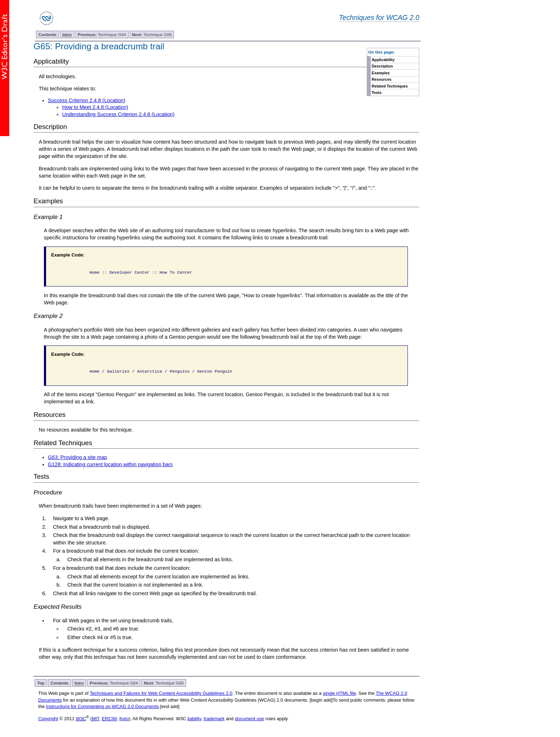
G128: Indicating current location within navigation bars (110, 464)
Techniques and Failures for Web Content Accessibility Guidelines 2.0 (161, 693)
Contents (48, 34)
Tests (377, 93)
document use (250, 719)
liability (194, 719)
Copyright (48, 719)
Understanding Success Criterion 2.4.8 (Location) (118, 114)
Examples (381, 73)
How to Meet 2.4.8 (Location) (95, 107)
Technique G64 (102, 34)
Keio (124, 719)
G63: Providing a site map (77, 457)
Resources (382, 79)
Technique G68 (152, 34)
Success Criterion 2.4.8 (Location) (87, 100)
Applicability (383, 60)
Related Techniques (390, 86)
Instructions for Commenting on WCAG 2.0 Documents (102, 706)
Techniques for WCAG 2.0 (379, 18)
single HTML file (339, 693)
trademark (214, 719)
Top (41, 683)
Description (382, 66)
